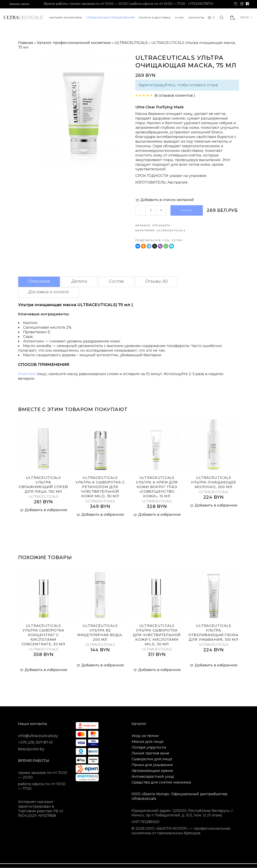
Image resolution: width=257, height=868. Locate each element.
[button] (165, 200)
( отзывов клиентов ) (175, 95)
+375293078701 (200, 4)
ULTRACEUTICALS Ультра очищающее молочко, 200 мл (214, 482)
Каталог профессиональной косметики (74, 43)
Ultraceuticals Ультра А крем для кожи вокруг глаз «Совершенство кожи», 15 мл (157, 487)
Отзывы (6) (156, 281)
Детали (79, 281)
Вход (245, 17)
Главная (26, 43)
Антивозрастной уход (153, 777)
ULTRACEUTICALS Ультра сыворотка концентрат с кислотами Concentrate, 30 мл (43, 635)
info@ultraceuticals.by (38, 736)
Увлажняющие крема (152, 771)
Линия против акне (150, 753)
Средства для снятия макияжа (161, 782)
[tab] (39, 282)
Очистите (27, 374)
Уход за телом (145, 736)
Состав (116, 281)
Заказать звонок (19, 4)
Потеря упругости (149, 747)
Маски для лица (147, 742)
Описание (39, 281)
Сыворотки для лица (152, 759)
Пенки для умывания (152, 765)
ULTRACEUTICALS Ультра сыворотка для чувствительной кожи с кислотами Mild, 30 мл (157, 635)
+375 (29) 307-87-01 (35, 742)
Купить (187, 210)
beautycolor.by (31, 749)
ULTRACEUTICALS (131, 43)
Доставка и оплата (48, 292)
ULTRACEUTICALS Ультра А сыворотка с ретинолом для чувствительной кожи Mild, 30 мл (100, 487)
